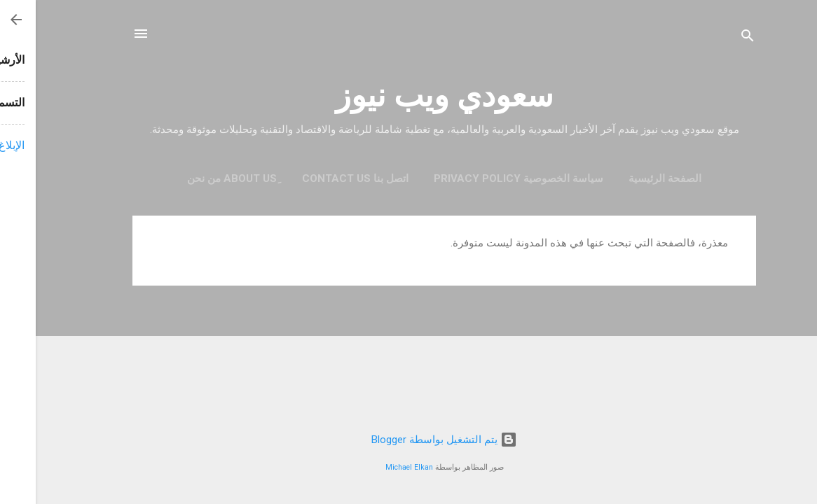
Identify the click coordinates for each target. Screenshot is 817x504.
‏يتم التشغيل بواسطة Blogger (408, 440)
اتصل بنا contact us (320, 178)
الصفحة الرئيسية (629, 178)
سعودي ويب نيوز (409, 96)
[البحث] (712, 38)
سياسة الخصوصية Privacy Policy (483, 178)
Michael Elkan (373, 467)
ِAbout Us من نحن (196, 178)
